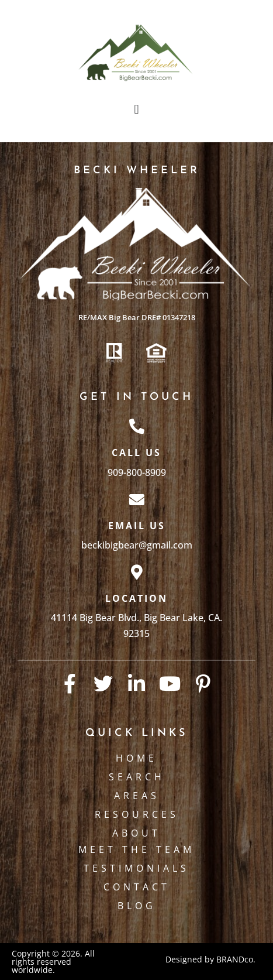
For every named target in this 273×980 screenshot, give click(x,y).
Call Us (136, 453)
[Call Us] (137, 426)
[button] (136, 109)
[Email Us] (137, 499)
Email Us (137, 526)
